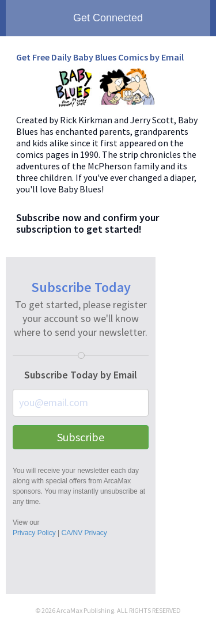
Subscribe (81, 437)
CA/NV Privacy (84, 533)
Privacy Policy (34, 533)
